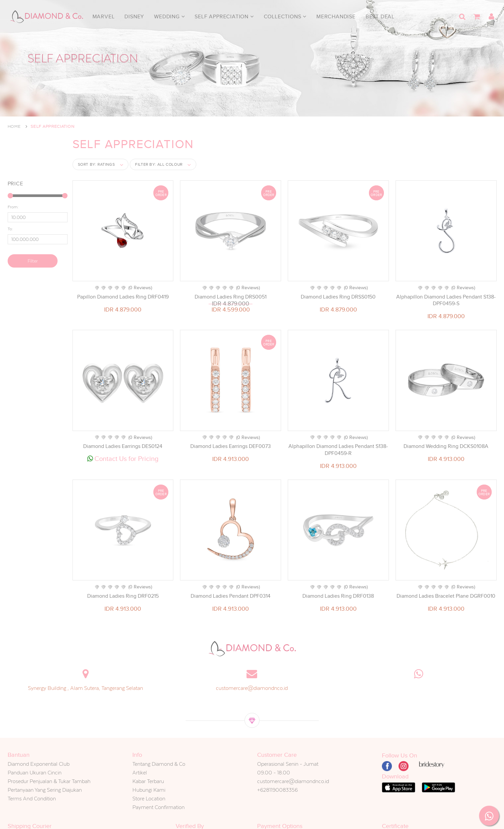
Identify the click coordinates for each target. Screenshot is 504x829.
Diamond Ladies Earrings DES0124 (123, 446)
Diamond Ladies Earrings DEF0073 (231, 446)
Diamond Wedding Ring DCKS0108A (446, 446)
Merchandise (336, 17)
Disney (134, 17)
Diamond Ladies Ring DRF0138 (338, 596)
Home (14, 126)
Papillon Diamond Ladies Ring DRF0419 (123, 297)
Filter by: (159, 164)
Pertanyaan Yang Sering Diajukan (45, 790)
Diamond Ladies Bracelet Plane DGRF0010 (446, 596)
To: (10, 229)
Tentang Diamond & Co (159, 764)
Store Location (149, 799)
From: (13, 207)
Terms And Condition (32, 799)
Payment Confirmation (159, 807)
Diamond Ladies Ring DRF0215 (123, 596)
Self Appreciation (224, 17)
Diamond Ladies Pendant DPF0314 (231, 596)
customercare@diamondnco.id (252, 688)
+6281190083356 (277, 790)
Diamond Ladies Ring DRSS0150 (338, 297)
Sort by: (96, 164)
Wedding (169, 17)
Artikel (140, 773)
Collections (285, 17)
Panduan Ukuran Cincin (35, 773)
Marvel (104, 17)
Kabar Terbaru (148, 781)
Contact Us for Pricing (123, 459)
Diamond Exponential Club (39, 764)
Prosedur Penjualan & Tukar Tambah (49, 781)
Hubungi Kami (149, 790)
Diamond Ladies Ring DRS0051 (231, 297)
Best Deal (380, 17)
